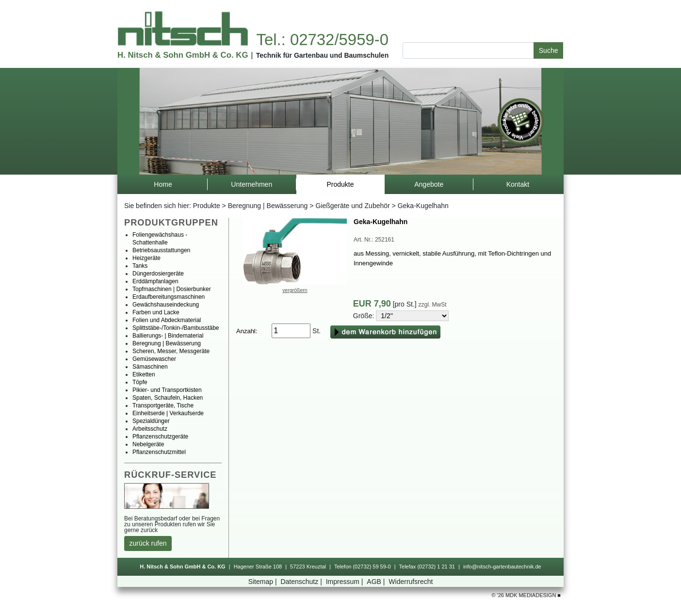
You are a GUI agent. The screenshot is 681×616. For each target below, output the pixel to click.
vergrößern (295, 290)
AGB (377, 582)
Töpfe (140, 382)
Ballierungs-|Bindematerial (168, 336)
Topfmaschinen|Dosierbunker (172, 289)
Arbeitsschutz (150, 429)
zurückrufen (148, 543)
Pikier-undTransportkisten (167, 390)
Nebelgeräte (148, 444)
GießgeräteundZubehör (352, 206)
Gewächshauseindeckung (166, 305)
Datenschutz (302, 582)
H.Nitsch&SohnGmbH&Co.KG (183, 55)
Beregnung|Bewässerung (268, 206)
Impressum (346, 582)
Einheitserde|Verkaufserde (168, 413)
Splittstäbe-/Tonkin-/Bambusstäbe (176, 328)
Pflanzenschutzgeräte (160, 437)
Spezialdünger (151, 421)
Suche (549, 50)
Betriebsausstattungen (161, 250)
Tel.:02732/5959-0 (322, 40)
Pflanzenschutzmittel (159, 452)
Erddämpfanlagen (155, 281)
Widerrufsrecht (411, 582)
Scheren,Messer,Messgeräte (171, 351)
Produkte (207, 206)
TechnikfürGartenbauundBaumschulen (323, 55)
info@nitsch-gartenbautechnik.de (502, 567)
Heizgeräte (146, 258)
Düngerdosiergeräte (158, 274)
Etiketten (144, 374)
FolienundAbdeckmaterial (167, 320)
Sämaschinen (150, 367)
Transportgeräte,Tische (163, 405)
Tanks (140, 266)
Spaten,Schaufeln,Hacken (168, 398)
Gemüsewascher (154, 359)
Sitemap (264, 582)
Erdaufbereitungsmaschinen (169, 297)
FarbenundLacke (156, 312)
